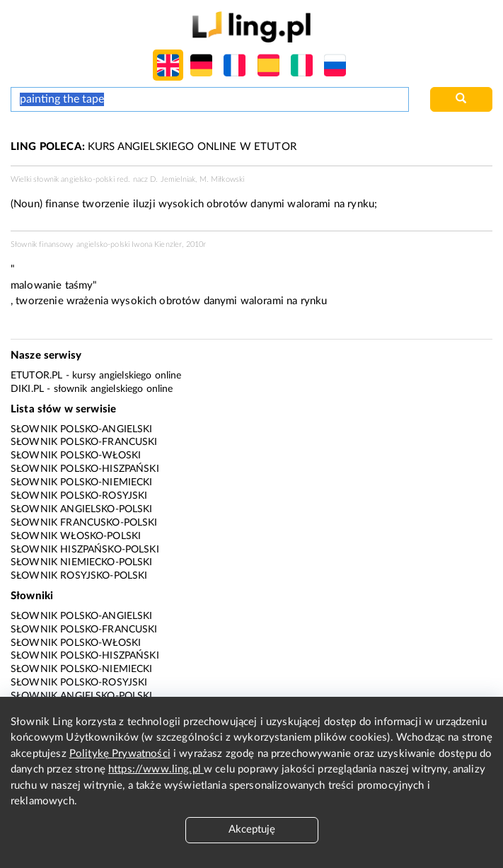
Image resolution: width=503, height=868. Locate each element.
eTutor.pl (36, 376)
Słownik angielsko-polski (82, 509)
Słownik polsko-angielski (82, 429)
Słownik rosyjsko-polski (79, 576)
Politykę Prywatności (120, 754)
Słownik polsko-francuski (84, 442)
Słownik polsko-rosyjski (79, 496)
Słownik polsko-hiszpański (85, 469)
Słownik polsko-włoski (76, 456)
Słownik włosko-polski (76, 536)
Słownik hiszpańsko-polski (85, 550)
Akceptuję (252, 829)
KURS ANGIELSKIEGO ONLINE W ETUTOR (154, 147)
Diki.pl (27, 389)
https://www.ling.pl (156, 769)
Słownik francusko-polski (84, 523)
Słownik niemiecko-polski (82, 562)
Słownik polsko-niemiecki (82, 482)
